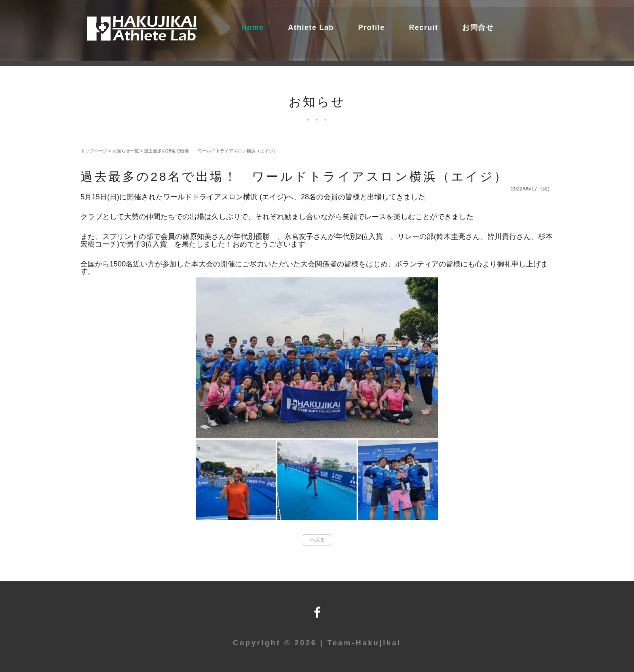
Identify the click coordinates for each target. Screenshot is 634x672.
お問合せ (478, 27)
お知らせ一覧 (126, 151)
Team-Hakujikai (365, 643)
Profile (372, 27)
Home (253, 27)
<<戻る (317, 540)
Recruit (424, 27)
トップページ (94, 151)
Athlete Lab (311, 27)
